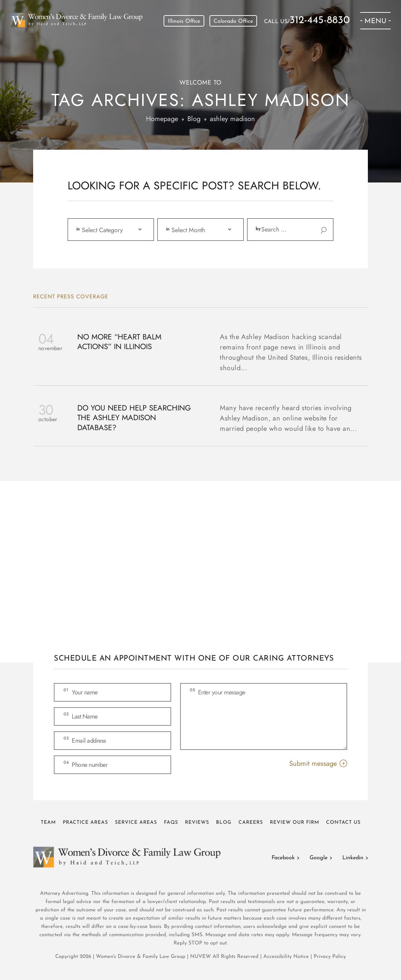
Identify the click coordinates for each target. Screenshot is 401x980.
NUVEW (201, 957)
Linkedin (353, 858)
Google (319, 858)
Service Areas (136, 823)
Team (48, 823)
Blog (224, 823)
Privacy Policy (330, 957)
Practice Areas (85, 823)
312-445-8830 (320, 21)
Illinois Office (184, 21)
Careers (251, 823)
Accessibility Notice (287, 957)
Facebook (283, 858)
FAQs (171, 823)
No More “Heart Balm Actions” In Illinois (119, 342)
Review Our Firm (295, 823)
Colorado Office (233, 21)
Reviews (197, 823)
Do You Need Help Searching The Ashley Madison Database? (134, 418)
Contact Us (343, 823)
